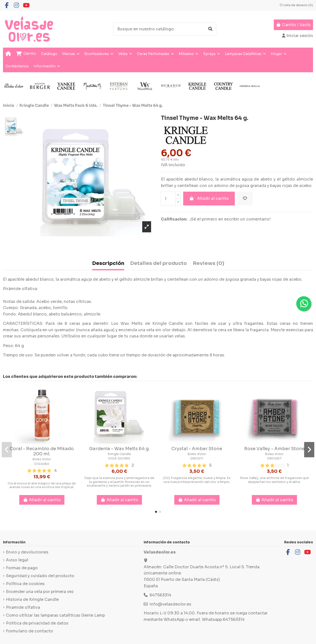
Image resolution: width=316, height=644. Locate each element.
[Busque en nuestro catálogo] (210, 29)
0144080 (42, 464)
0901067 (274, 459)
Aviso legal (17, 560)
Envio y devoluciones (27, 552)
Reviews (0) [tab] (208, 263)
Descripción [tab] (108, 263)
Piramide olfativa (23, 607)
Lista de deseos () (296, 5)
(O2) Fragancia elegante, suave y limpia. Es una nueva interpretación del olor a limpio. (197, 480)
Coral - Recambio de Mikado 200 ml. (42, 451)
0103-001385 (119, 459)
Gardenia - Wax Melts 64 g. (119, 449)
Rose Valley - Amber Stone (274, 449)
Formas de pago (22, 568)
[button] (156, 512)
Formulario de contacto (30, 631)
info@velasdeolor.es (170, 604)
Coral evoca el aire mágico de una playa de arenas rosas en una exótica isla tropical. (42, 485)
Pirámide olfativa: (20, 289)
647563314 (160, 595)
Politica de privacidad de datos (37, 623)
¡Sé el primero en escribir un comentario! (230, 219)
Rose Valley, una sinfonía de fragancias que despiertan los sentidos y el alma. (274, 480)
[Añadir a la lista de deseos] (245, 199)
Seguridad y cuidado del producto (40, 576)
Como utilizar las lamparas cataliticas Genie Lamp (55, 615)
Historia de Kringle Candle (32, 599)
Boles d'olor (42, 459)
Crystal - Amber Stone (197, 449)
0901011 (197, 459)
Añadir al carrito (209, 198)
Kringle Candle (119, 454)
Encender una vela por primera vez (40, 592)
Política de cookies (25, 584)
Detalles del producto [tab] (158, 263)
